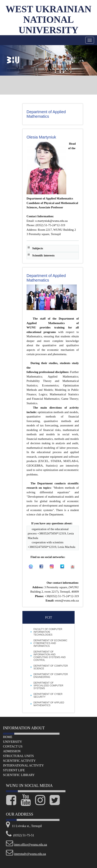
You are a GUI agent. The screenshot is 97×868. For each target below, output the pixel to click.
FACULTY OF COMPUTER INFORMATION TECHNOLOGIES (48, 632)
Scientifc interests (44, 255)
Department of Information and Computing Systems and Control (50, 656)
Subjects (38, 248)
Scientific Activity (19, 761)
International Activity (23, 765)
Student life (14, 770)
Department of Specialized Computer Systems (48, 686)
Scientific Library (19, 775)
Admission (12, 751)
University (12, 742)
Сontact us (13, 746)
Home (8, 737)
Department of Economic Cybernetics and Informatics (50, 643)
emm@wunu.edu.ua (67, 600)
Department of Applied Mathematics (49, 704)
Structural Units (18, 756)
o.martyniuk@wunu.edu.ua (51, 221)
